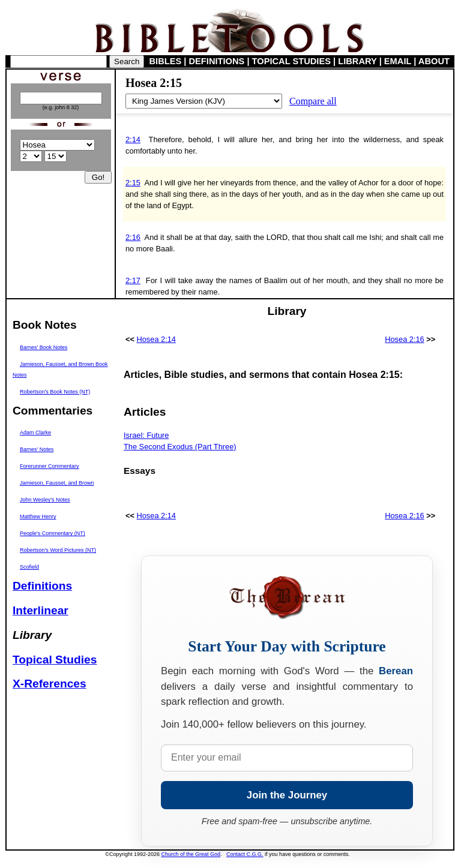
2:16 (133, 237)
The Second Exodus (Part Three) (180, 447)
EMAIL (398, 61)
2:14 (133, 139)
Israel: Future (146, 435)
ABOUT (434, 61)
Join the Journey (287, 795)
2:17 (133, 280)
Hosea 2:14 (156, 339)
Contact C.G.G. (245, 854)
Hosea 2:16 (404, 339)
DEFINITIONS (217, 61)
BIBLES (166, 61)
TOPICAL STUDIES (291, 61)
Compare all (313, 101)
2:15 (133, 183)
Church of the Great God (191, 854)
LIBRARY (357, 61)
